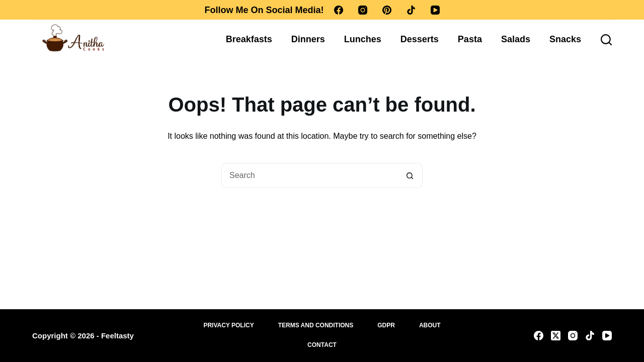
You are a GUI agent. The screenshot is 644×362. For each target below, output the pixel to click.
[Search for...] (309, 175)
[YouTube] (435, 10)
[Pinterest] (387, 10)
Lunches (363, 39)
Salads (516, 39)
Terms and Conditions (316, 325)
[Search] (606, 40)
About (430, 325)
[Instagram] (363, 10)
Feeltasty (117, 336)
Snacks (565, 39)
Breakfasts (249, 39)
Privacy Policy (228, 325)
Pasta (470, 39)
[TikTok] (411, 10)
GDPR (386, 325)
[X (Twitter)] (556, 336)
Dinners (308, 39)
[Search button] (410, 175)
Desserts (420, 39)
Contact (322, 345)
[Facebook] (339, 10)
